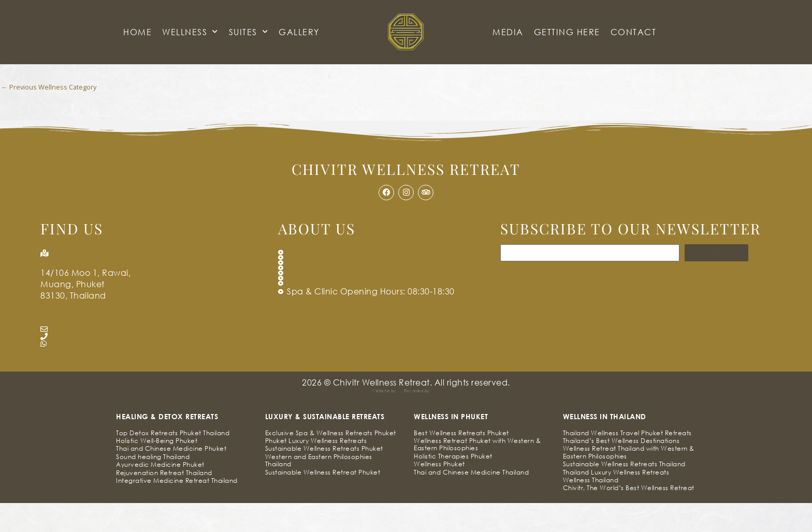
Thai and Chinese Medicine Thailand (471, 501)
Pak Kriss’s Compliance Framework (450, 420)
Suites (249, 32)
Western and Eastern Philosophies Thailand (319, 489)
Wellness (190, 32)
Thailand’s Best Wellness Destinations (621, 470)
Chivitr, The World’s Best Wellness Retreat (629, 517)
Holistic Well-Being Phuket (157, 470)
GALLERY (299, 32)
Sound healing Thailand (153, 486)
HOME (137, 32)
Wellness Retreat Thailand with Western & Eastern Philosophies (629, 482)
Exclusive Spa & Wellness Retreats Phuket (331, 462)
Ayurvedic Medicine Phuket (160, 494)
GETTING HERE (567, 32)
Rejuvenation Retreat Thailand (164, 502)
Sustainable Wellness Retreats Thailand (624, 493)
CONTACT (634, 32)
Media (508, 32)
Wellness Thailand (591, 509)
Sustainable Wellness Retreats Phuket (324, 478)
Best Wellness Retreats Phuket (461, 462)
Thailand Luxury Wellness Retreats (616, 501)
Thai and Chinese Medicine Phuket (171, 478)
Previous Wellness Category (52, 88)
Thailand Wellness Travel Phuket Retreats (627, 462)
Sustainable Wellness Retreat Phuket (323, 501)
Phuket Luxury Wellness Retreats (316, 470)
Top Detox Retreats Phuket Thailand (173, 462)
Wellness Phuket (439, 493)
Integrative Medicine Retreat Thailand (177, 509)
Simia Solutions (365, 420)
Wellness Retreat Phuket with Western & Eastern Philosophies (477, 474)
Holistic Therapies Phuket (453, 485)
